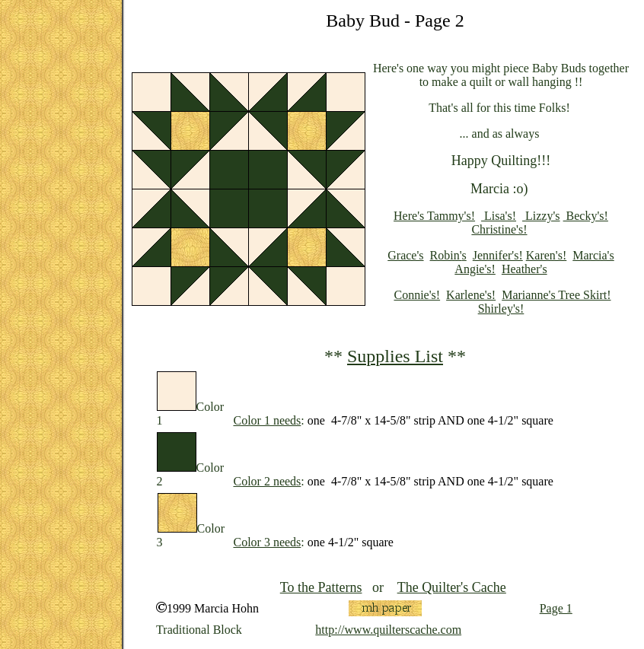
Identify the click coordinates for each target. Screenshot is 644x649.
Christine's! (499, 229)
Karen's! (547, 255)
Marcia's (593, 255)
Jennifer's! (498, 255)
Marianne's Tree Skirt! (556, 295)
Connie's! (417, 295)
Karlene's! (471, 295)
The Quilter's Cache (452, 587)
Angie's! (475, 269)
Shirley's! (501, 309)
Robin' (446, 255)
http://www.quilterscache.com (388, 630)
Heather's (524, 269)
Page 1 (556, 608)
